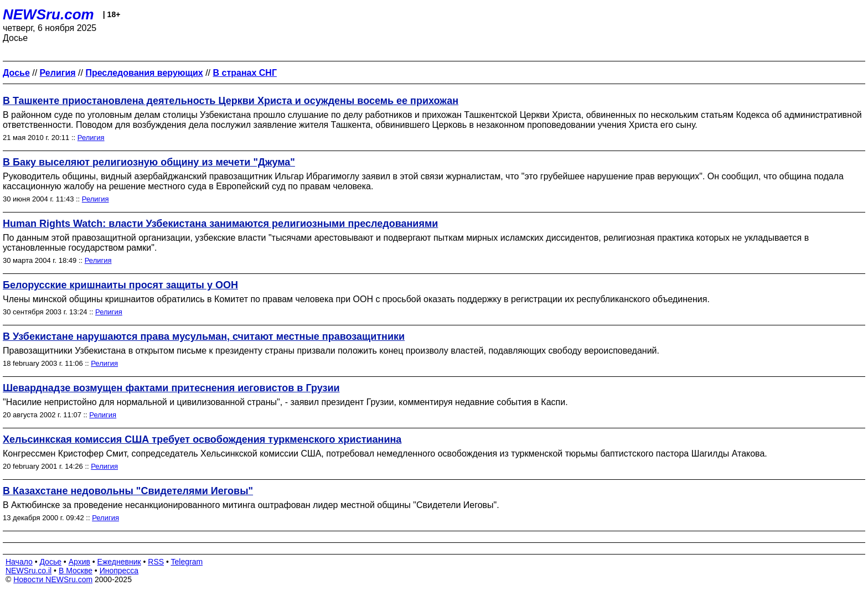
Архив (79, 562)
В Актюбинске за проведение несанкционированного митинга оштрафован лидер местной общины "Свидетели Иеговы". (251, 505)
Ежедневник (119, 562)
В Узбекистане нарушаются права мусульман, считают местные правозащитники (204, 336)
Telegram (187, 562)
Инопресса (119, 571)
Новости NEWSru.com (53, 579)
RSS (156, 562)
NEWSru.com (48, 14)
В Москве (76, 571)
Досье (50, 562)
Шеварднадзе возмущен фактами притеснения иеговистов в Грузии (171, 388)
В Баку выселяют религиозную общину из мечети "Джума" (149, 162)
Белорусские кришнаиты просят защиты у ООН (120, 285)
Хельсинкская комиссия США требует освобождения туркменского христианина (202, 439)
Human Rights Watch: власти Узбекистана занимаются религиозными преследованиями (220, 224)
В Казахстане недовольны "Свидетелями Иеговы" (128, 491)
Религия (91, 138)
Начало (19, 562)
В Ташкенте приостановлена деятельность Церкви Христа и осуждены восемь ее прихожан (231, 101)
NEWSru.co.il (29, 571)
